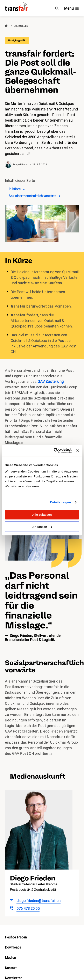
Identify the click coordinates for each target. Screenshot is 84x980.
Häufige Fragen (16, 937)
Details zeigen (60, 502)
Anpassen (42, 527)
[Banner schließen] (78, 451)
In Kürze (15, 189)
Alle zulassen (42, 515)
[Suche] (57, 8)
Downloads (13, 947)
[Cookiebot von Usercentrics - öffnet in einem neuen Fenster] (54, 451)
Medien (10, 958)
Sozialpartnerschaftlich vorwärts (32, 196)
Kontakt (11, 968)
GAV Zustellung (51, 381)
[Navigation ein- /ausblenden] (72, 8)
